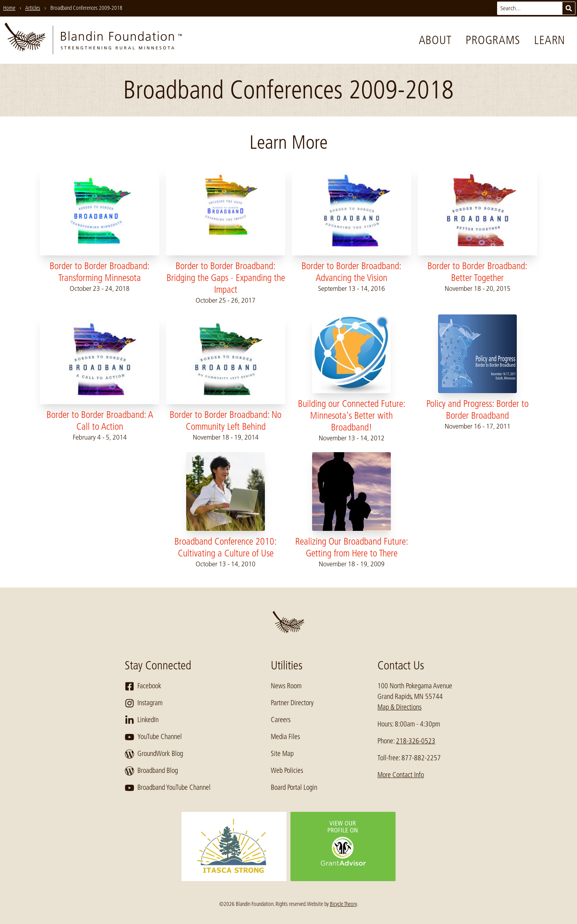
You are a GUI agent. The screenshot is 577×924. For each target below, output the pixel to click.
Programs (493, 40)
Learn (550, 40)
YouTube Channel (153, 737)
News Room (286, 686)
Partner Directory (292, 703)
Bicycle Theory (343, 904)
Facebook (143, 686)
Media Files (285, 737)
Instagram (144, 703)
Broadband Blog (151, 771)
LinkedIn (142, 720)
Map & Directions (399, 707)
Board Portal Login (294, 787)
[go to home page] (93, 40)
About (435, 40)
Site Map (282, 754)
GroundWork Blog (154, 754)
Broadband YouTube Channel (168, 788)
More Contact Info (401, 775)
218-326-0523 (416, 741)
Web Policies (287, 771)
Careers (281, 720)
